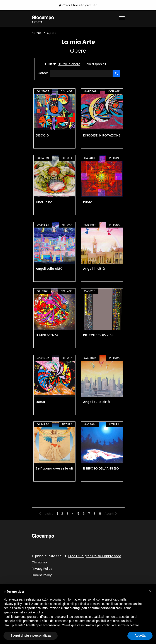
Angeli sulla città (49, 269)
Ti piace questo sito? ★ (76, 556)
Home (36, 33)
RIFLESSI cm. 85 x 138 (99, 335)
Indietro (46, 514)
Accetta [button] (140, 635)
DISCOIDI (43, 136)
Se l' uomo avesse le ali (54, 469)
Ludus (40, 402)
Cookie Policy (42, 575)
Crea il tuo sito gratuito (78, 5)
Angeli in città (94, 269)
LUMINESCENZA (47, 335)
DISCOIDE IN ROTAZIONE (102, 136)
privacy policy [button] (13, 604)
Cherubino (44, 202)
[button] (150, 591)
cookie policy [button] (35, 612)
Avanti (111, 514)
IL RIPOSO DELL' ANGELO (101, 469)
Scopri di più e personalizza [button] (31, 635)
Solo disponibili (96, 64)
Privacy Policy (42, 569)
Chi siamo (39, 563)
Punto (88, 202)
